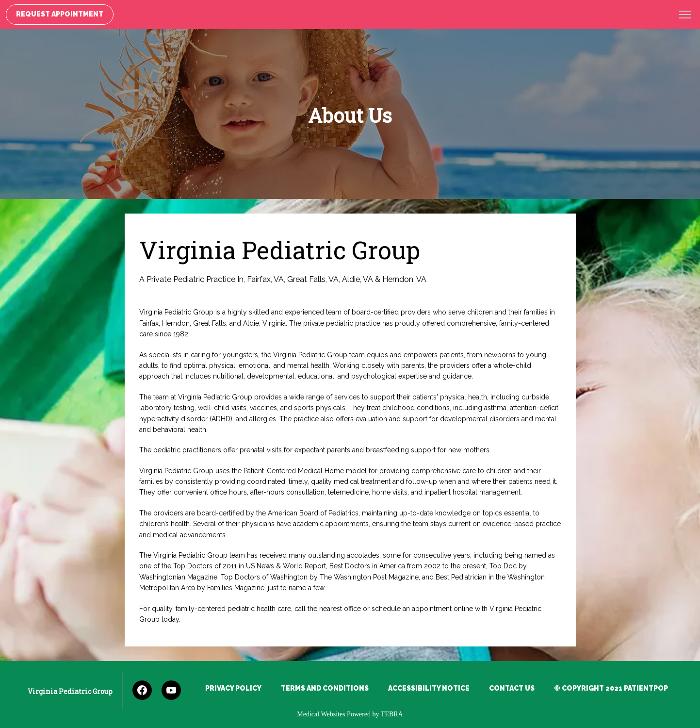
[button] (685, 16)
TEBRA (392, 714)
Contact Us (512, 688)
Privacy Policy (233, 688)
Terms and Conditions (325, 688)
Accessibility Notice (429, 688)
